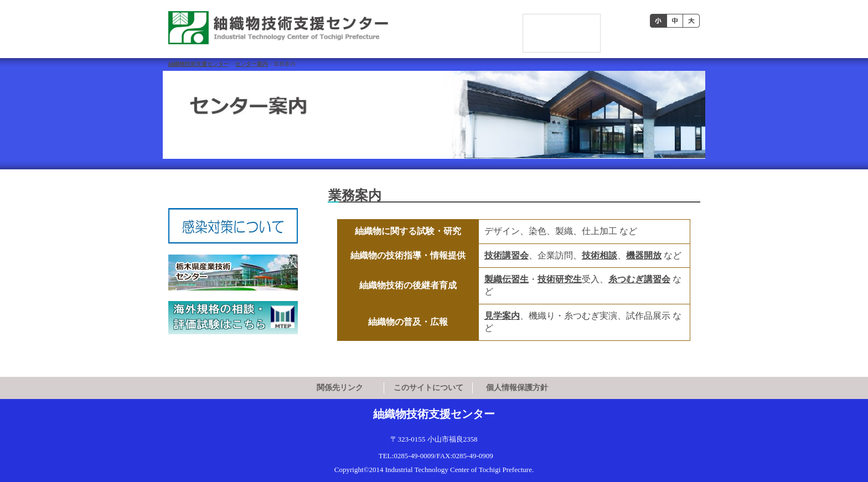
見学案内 (502, 316)
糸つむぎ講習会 (639, 279)
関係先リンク (340, 388)
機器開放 (644, 255)
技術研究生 (560, 279)
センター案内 (251, 64)
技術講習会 (507, 255)
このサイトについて (428, 388)
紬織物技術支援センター (199, 64)
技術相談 (600, 255)
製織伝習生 (507, 279)
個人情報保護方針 (517, 388)
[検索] (562, 22)
